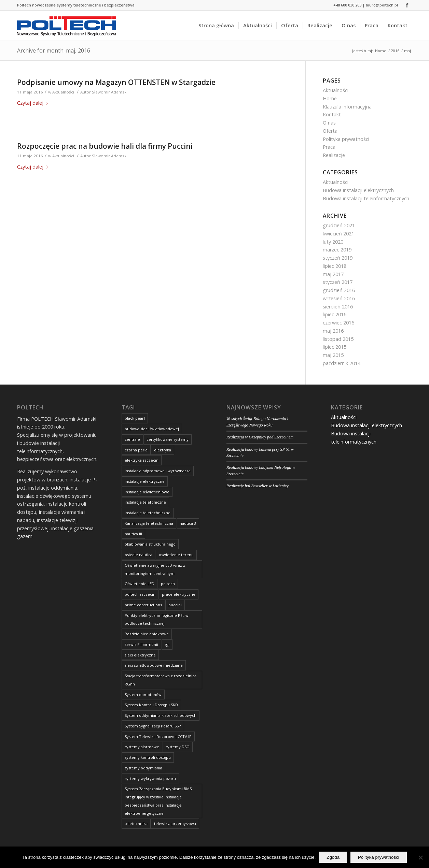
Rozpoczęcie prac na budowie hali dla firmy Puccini (105, 146)
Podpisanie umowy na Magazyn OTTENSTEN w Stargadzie (116, 82)
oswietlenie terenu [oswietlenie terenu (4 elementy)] (176, 555)
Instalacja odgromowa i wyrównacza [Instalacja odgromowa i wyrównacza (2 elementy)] (158, 471)
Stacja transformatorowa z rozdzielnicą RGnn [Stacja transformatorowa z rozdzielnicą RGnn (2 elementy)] (161, 680)
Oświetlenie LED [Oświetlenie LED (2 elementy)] (140, 584)
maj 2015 (333, 355)
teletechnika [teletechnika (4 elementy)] (136, 823)
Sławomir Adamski (110, 92)
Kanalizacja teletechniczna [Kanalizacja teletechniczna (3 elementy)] (149, 523)
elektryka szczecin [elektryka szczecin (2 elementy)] (142, 460)
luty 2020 (333, 242)
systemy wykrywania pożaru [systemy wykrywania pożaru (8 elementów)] (150, 778)
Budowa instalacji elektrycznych (358, 190)
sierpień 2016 (338, 307)
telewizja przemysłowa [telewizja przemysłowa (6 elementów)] (175, 823)
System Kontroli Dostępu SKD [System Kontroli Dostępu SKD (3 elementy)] (151, 705)
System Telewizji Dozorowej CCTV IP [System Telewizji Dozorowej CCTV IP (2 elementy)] (158, 736)
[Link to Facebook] (407, 5)
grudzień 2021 (339, 225)
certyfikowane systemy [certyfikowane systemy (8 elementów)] (168, 439)
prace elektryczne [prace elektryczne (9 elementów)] (179, 594)
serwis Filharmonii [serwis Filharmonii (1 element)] (141, 644)
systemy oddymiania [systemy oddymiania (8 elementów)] (143, 768)
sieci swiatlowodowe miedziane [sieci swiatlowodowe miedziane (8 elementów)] (154, 665)
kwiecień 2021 (338, 234)
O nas (329, 123)
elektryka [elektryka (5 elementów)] (163, 450)
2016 (395, 51)
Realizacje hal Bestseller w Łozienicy (258, 486)
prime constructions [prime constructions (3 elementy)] (143, 605)
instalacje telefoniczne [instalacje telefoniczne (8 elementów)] (145, 502)
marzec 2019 (337, 250)
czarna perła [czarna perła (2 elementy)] (136, 450)
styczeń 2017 (338, 282)
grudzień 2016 (339, 290)
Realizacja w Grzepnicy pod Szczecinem (260, 437)
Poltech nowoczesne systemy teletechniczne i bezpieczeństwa (76, 5)
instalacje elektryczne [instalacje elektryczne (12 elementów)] (145, 481)
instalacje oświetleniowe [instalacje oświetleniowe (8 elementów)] (147, 492)
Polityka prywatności (346, 139)
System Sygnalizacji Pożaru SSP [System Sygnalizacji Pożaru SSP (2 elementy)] (153, 726)
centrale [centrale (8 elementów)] (132, 439)
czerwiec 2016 (338, 323)
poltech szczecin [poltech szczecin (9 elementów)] (140, 594)
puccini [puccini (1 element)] (175, 605)
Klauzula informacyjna (347, 107)
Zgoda (333, 857)
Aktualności (63, 92)
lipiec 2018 (335, 266)
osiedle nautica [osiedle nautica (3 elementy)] (139, 555)
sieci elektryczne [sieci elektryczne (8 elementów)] (140, 655)
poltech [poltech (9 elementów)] (168, 584)
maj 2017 (333, 274)
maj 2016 (333, 331)
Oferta (330, 131)
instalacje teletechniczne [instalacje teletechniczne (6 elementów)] (148, 513)
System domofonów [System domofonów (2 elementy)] (143, 695)
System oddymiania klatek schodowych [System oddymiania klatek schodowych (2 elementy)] (161, 715)
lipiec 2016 (335, 314)
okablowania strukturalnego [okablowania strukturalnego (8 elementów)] (150, 544)
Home (381, 51)
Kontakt (332, 114)
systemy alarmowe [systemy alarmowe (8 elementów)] (142, 747)
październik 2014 (342, 363)
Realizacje (334, 155)
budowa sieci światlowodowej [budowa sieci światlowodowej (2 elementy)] (152, 429)
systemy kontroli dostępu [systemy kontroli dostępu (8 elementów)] (148, 757)
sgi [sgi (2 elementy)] (167, 644)
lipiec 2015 (335, 347)
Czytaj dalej (34, 103)
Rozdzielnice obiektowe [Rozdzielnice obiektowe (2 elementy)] (147, 634)
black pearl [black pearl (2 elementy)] (135, 418)
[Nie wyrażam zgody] (420, 857)
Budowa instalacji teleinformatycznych (366, 198)
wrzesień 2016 (339, 298)
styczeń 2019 (338, 258)
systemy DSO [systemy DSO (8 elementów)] (178, 747)
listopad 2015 (338, 339)
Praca (329, 147)
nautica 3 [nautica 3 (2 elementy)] (188, 523)
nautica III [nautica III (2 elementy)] (133, 534)
